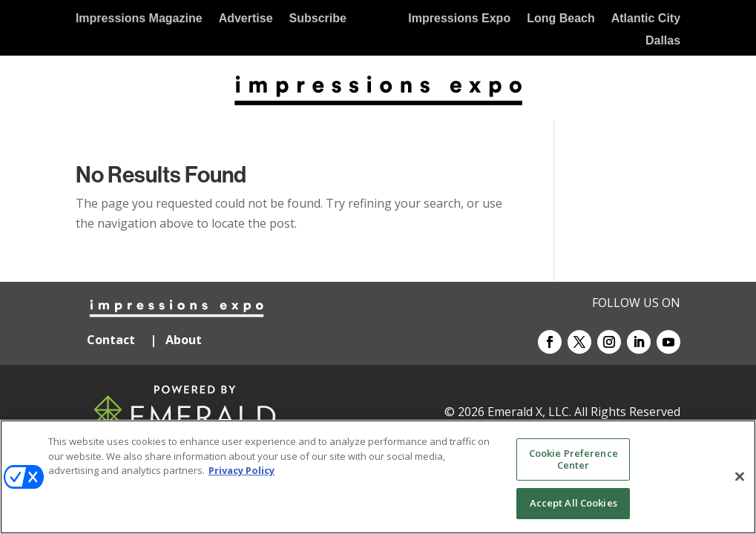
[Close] (740, 477)
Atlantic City (646, 19)
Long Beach (561, 19)
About (185, 340)
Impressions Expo (459, 19)
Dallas (663, 41)
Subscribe (318, 19)
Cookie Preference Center (573, 459)
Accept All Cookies (573, 503)
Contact (111, 340)
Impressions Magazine (139, 19)
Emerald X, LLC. (529, 412)
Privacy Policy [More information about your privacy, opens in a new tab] (241, 470)
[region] (378, 477)
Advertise (246, 19)
